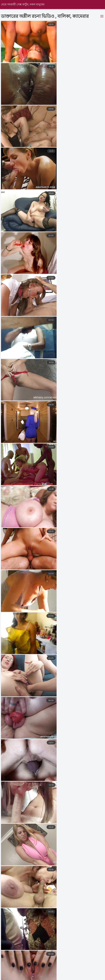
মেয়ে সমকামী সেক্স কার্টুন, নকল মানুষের (23, 5)
